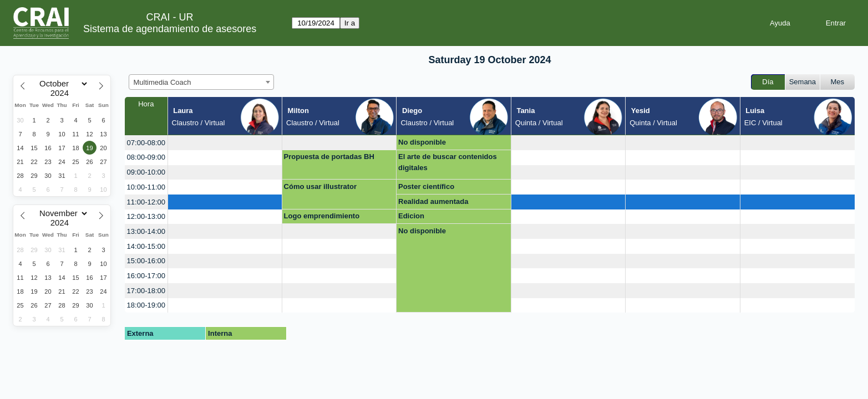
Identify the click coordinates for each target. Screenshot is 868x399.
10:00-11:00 (146, 187)
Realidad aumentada (433, 201)
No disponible (422, 142)
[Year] (62, 93)
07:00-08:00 (146, 143)
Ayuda (780, 23)
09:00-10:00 (146, 172)
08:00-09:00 (146, 157)
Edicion (411, 216)
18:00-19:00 (146, 305)
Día (768, 82)
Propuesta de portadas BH (329, 157)
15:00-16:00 (146, 261)
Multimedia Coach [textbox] (163, 82)
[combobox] (201, 82)
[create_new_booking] (225, 143)
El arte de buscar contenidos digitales (448, 162)
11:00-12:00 (146, 202)
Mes (838, 82)
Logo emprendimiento (322, 216)
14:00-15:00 (146, 246)
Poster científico (426, 186)
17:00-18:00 (146, 291)
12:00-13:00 (146, 216)
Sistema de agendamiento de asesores (170, 29)
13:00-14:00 (146, 231)
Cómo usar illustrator (320, 186)
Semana (803, 82)
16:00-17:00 (146, 276)
